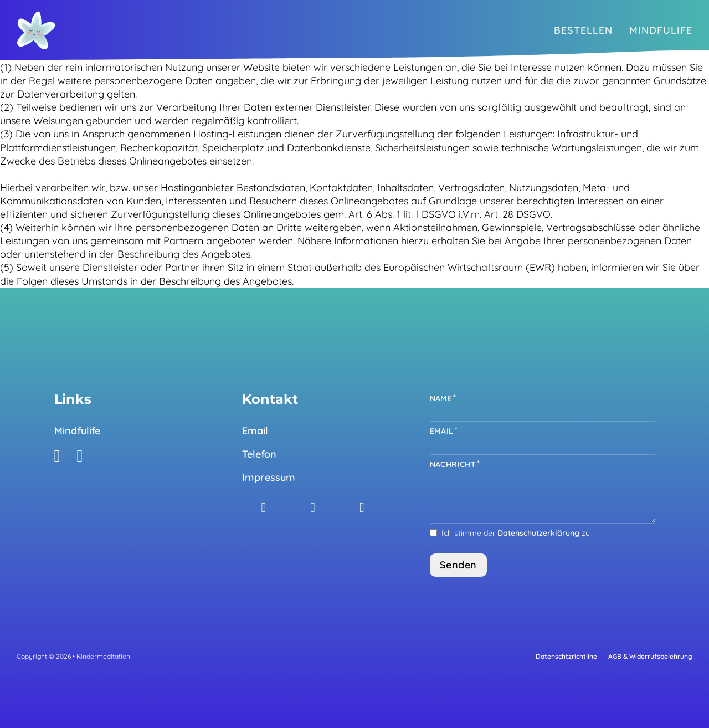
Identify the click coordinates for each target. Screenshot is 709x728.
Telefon (259, 454)
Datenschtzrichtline (566, 656)
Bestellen (583, 30)
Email (255, 431)
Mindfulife (661, 30)
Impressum (269, 477)
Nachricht (453, 464)
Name (441, 398)
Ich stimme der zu (516, 533)
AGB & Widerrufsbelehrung (650, 656)
